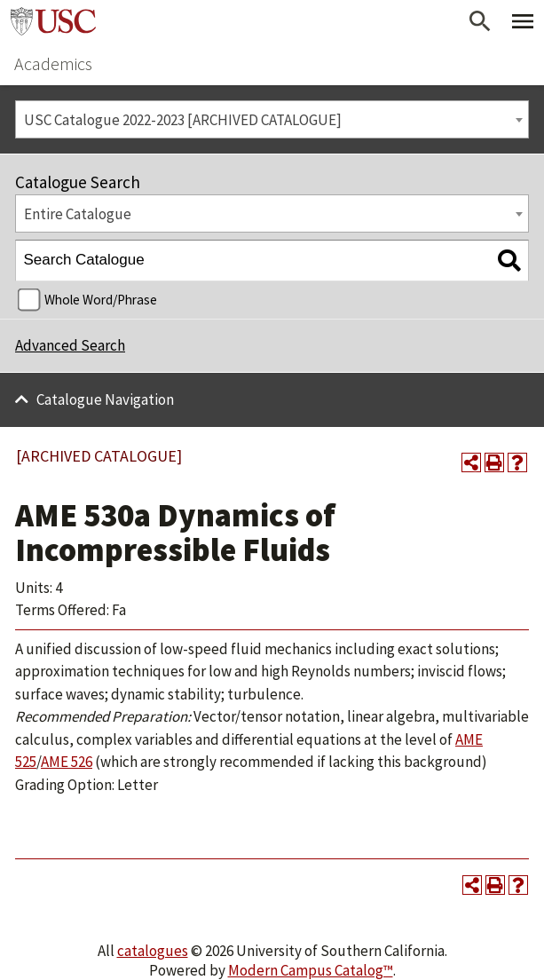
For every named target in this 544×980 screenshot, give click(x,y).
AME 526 (67, 762)
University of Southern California (53, 21)
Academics (53, 63)
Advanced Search (70, 345)
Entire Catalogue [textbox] (78, 214)
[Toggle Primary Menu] (523, 21)
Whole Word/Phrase (101, 300)
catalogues (153, 951)
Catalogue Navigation (105, 399)
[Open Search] (480, 21)
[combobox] (272, 119)
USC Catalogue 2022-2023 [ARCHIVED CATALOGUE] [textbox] (183, 120)
